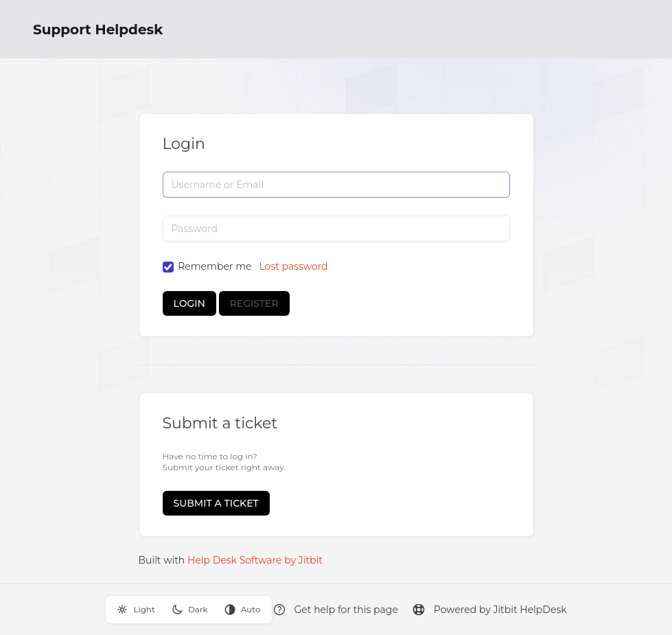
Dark (190, 610)
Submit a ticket (216, 503)
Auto (243, 610)
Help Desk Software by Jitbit (255, 560)
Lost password (293, 266)
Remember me (215, 266)
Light (136, 610)
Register (254, 303)
